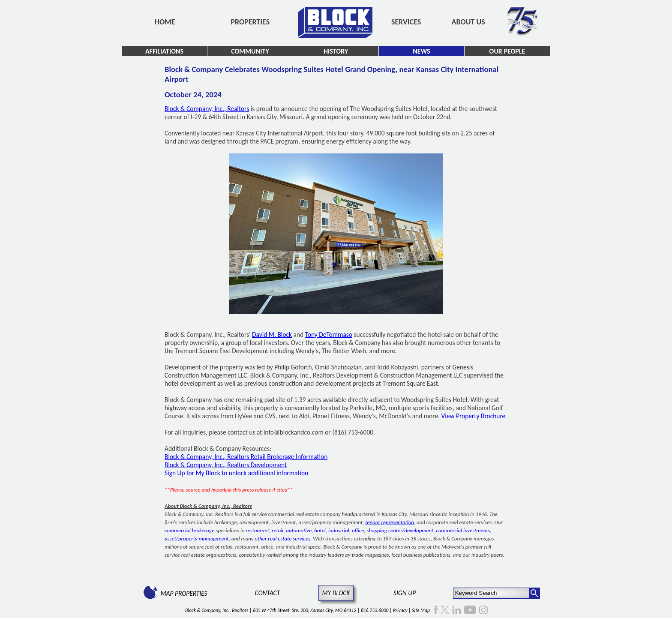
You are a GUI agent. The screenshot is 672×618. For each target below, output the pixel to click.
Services (406, 22)
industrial (339, 530)
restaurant (257, 530)
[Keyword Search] (491, 593)
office (358, 530)
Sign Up (405, 593)
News (421, 51)
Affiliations (164, 51)
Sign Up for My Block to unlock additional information (236, 473)
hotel (320, 530)
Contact (268, 593)
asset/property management (197, 538)
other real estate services (282, 538)
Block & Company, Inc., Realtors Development (226, 465)
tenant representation (390, 522)
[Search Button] (534, 593)
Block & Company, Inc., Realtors (207, 109)
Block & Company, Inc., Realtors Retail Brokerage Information (246, 457)
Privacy (400, 610)
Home (165, 22)
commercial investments (463, 530)
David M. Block (272, 334)
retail (277, 530)
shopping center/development (400, 530)
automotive (299, 530)
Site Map (421, 610)
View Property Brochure (474, 416)
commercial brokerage (189, 530)
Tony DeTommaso (329, 334)
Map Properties (184, 593)
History (336, 51)
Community (250, 51)
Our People (507, 51)
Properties (250, 22)
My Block (336, 593)
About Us (468, 22)
